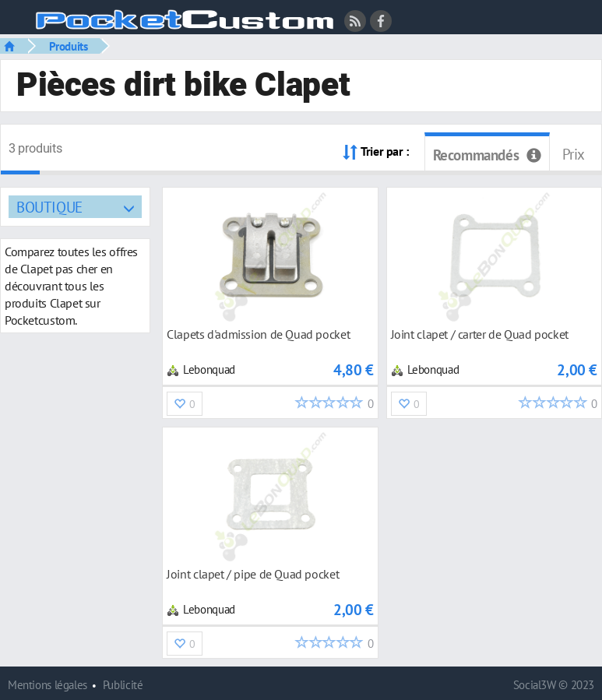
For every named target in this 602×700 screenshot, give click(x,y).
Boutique (49, 207)
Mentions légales (48, 685)
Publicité (123, 685)
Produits (69, 46)
